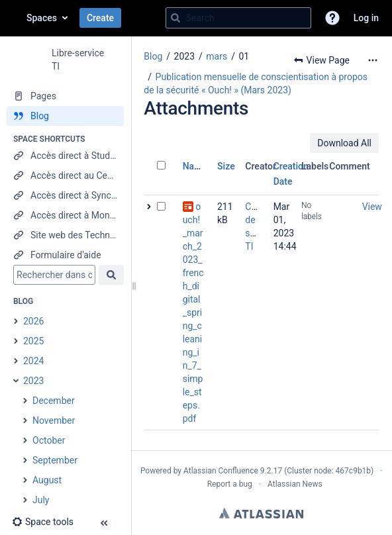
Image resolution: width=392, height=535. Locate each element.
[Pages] (65, 96)
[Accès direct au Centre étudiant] (65, 175)
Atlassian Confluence (221, 471)
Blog (153, 56)
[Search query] (238, 18)
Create (100, 18)
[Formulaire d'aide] (65, 255)
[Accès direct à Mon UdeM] (65, 215)
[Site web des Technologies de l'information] (65, 235)
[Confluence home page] (13, 18)
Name (195, 166)
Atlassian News (295, 484)
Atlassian (261, 513)
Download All (344, 143)
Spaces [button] (42, 18)
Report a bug (230, 484)
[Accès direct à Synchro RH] (65, 195)
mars (217, 56)
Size (226, 166)
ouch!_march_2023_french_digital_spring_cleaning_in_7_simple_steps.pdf (193, 313)
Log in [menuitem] (366, 18)
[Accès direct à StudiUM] (65, 156)
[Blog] (65, 116)
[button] (332, 18)
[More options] (373, 60)
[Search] (175, 18)
